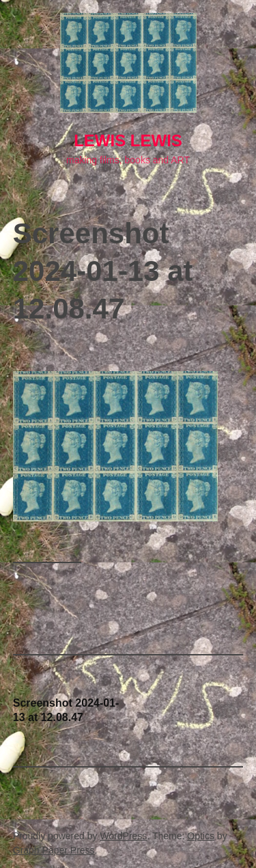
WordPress (123, 836)
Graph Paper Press (54, 850)
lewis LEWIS (128, 140)
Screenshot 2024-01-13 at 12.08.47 (66, 710)
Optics (201, 836)
